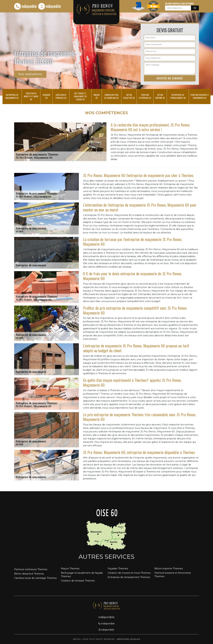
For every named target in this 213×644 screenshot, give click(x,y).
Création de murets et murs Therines (129, 573)
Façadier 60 (46, 96)
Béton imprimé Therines (169, 569)
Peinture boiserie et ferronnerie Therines (173, 575)
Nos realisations (30, 74)
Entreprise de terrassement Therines (129, 577)
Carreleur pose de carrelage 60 (111, 96)
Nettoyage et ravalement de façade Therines (82, 575)
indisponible (25, 6)
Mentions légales (128, 639)
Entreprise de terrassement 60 (178, 96)
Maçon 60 (97, 96)
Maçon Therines (70, 569)
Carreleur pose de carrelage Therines (35, 578)
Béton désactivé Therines (29, 574)
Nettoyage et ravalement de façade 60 (80, 96)
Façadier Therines (118, 569)
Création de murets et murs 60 (31, 96)
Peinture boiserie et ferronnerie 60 (200, 96)
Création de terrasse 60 (61, 96)
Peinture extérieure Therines (31, 569)
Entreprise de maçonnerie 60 (12, 96)
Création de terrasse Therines (78, 581)
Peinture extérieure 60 (145, 96)
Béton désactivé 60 (129, 96)
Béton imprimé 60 (160, 96)
